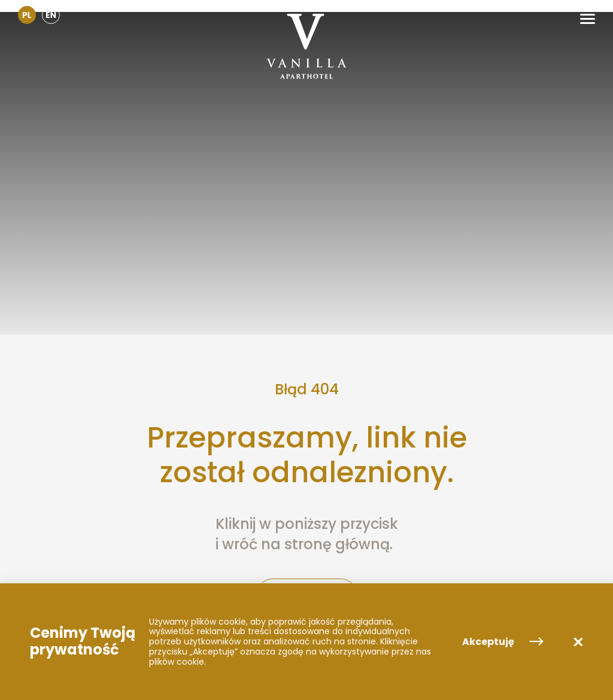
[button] (588, 19)
